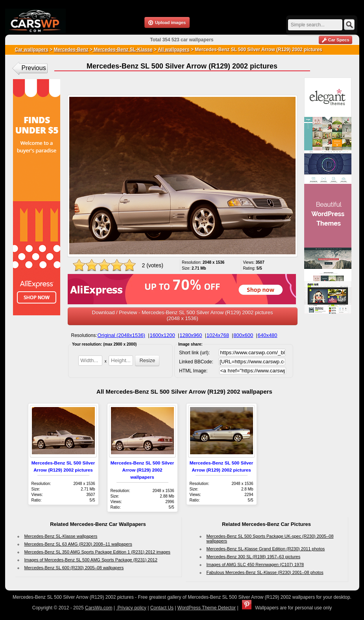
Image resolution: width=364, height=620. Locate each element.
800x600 (243, 335)
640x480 (268, 335)
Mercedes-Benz (71, 50)
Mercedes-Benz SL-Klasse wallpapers (61, 536)
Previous (34, 68)
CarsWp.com (99, 608)
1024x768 (218, 335)
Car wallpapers (32, 50)
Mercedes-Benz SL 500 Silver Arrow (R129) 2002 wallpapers (142, 470)
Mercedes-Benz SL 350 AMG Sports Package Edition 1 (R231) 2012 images (97, 552)
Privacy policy (131, 608)
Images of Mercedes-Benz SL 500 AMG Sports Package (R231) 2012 (91, 560)
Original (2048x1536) (121, 335)
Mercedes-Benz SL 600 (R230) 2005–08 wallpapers (74, 568)
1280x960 (191, 335)
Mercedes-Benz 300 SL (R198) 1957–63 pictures (254, 557)
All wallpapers (174, 50)
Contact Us (162, 608)
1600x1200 (162, 335)
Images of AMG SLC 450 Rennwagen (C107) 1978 (255, 564)
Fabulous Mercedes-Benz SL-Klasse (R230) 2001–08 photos (265, 572)
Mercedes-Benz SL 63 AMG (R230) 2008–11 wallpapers (78, 544)
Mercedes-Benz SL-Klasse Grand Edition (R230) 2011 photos (266, 549)
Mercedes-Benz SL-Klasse (123, 50)
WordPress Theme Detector (207, 608)
